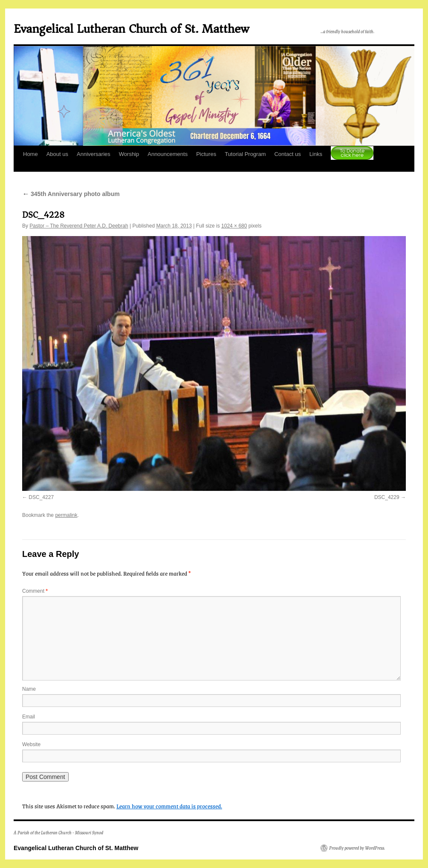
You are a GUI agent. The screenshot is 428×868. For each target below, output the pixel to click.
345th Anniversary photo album (71, 194)
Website (31, 744)
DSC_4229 (387, 497)
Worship (129, 154)
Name (29, 689)
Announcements (168, 154)
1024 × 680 (234, 226)
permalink (66, 515)
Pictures (206, 154)
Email (29, 717)
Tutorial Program (245, 154)
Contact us (287, 154)
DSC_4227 (41, 497)
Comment (35, 591)
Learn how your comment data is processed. (169, 806)
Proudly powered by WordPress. (357, 848)
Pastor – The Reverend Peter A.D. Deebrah (79, 226)
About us (57, 154)
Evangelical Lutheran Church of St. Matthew (131, 29)
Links (316, 154)
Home (30, 154)
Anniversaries (94, 154)
